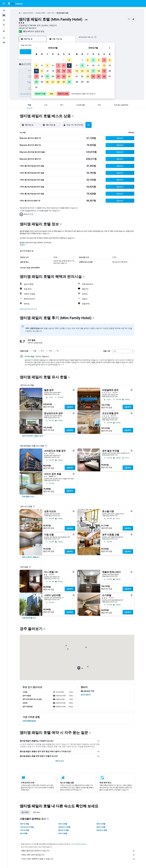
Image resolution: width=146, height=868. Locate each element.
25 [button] (42, 82)
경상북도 (38, 13)
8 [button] (64, 66)
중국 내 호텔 (101, 824)
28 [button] (58, 82)
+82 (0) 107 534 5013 (28, 28)
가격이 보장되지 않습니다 (79, 844)
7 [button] (58, 66)
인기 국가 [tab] (25, 812)
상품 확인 (70, 407)
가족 (50, 351)
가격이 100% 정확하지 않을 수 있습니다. (78, 859)
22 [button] (64, 76)
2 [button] (69, 60)
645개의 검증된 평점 (36, 31)
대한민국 (26, 13)
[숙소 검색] (4, 15)
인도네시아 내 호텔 (27, 827)
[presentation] (95, 37)
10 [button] (36, 71)
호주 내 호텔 (25, 824)
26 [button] (47, 82)
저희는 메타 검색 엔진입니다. (78, 855)
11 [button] (42, 71)
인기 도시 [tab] (37, 812)
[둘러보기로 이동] (4, 25)
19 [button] (47, 76)
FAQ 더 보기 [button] (60, 761)
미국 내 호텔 (25, 830)
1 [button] (64, 60)
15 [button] (64, 71)
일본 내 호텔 (101, 827)
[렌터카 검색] (4, 20)
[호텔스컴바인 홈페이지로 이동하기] (15, 3)
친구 (42, 351)
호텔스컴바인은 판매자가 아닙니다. (78, 851)
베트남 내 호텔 (102, 830)
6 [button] (53, 66)
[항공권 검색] (4, 10)
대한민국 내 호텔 (64, 827)
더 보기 (22, 245)
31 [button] (36, 87)
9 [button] (69, 66)
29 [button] (64, 82)
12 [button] (47, 71)
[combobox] (123, 351)
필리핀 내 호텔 (63, 830)
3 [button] (36, 66)
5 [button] (47, 66)
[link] (33, 436)
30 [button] (69, 82)
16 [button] (69, 71)
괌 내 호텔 (24, 833)
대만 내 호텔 (63, 824)
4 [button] (42, 66)
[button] (4, 4)
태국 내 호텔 (63, 833)
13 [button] (53, 71)
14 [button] (58, 71)
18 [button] (42, 76)
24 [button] (36, 82)
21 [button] (58, 76)
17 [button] (36, 76)
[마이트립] (4, 31)
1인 (58, 351)
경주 (49, 13)
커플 (35, 351)
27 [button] (53, 82)
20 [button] (53, 76)
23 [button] (69, 76)
